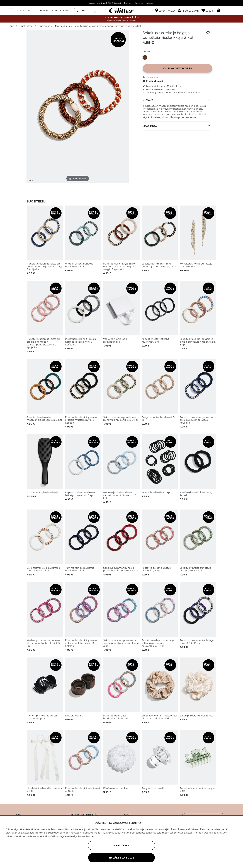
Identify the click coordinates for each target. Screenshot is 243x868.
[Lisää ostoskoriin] (177, 68)
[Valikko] (12, 10)
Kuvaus (148, 100)
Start (12, 26)
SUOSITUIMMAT (26, 10)
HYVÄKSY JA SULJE (121, 858)
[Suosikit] (209, 10)
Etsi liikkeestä (153, 81)
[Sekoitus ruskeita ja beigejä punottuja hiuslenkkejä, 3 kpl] (146, 57)
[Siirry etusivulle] (121, 10)
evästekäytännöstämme (79, 836)
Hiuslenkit (44, 26)
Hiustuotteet (26, 26)
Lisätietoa (150, 126)
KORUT (44, 10)
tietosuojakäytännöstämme (46, 836)
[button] (190, 10)
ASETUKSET (121, 845)
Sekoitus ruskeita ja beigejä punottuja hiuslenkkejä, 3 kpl (107, 26)
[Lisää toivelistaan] (208, 33)
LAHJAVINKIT (60, 10)
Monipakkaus (62, 26)
